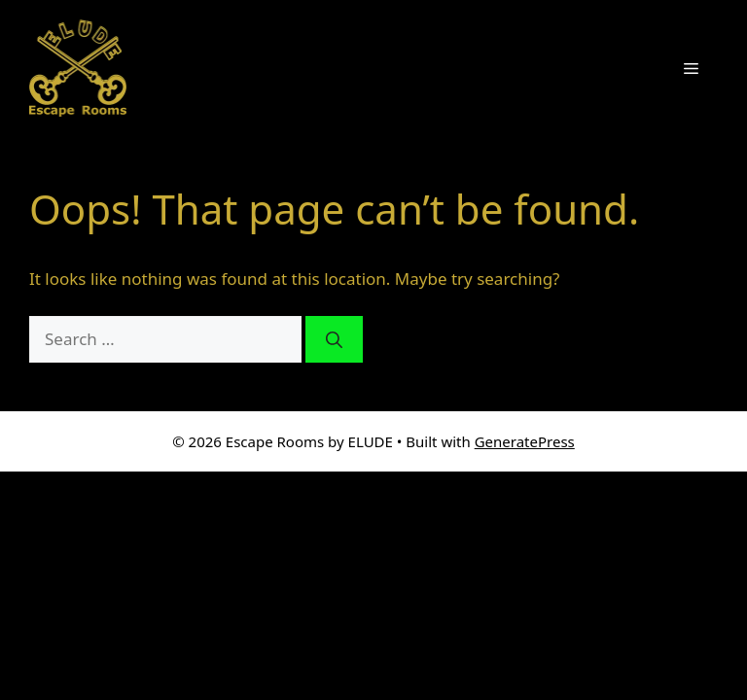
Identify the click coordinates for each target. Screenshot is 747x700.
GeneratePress (525, 441)
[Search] (334, 339)
